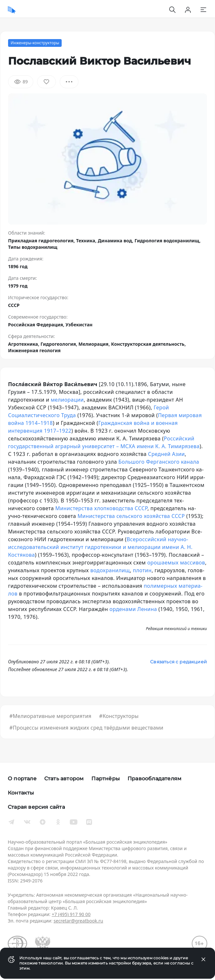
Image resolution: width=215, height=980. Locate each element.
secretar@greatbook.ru (78, 921)
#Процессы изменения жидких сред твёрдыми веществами (86, 728)
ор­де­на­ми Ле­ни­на (133, 609)
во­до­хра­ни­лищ (110, 570)
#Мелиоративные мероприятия (50, 716)
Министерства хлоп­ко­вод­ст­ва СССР (101, 508)
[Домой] (12, 10)
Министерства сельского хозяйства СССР (131, 516)
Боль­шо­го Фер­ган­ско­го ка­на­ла (159, 462)
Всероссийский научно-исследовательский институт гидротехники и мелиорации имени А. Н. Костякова (100, 547)
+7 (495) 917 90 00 (71, 914)
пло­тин (142, 570)
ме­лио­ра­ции (67, 400)
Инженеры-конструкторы (35, 43)
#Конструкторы (119, 716)
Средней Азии (167, 454)
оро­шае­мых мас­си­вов (176, 563)
